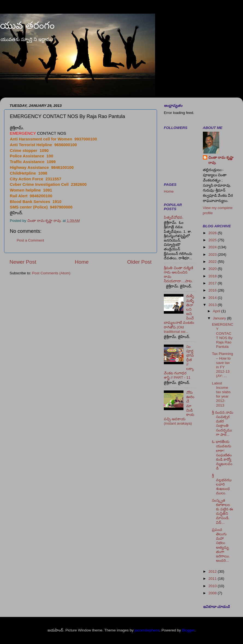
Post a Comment (30, 240)
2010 (213, 586)
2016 (213, 290)
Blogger (188, 630)
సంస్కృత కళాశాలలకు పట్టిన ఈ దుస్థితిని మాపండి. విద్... (222, 511)
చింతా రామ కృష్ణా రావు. (221, 160)
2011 (213, 579)
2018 (213, 276)
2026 (213, 233)
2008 (213, 593)
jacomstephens (147, 630)
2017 (213, 283)
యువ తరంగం (27, 25)
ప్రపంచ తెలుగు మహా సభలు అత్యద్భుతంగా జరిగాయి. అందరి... (221, 545)
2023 (213, 255)
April (217, 311)
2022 (213, 262)
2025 (213, 240)
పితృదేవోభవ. (174, 217)
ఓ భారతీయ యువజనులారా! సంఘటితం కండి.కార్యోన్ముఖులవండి (222, 455)
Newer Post (23, 262)
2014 (213, 298)
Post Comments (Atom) (51, 273)
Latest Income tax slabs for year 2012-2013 (221, 394)
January (220, 318)
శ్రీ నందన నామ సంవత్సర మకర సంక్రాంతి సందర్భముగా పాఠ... (223, 424)
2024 (213, 247)
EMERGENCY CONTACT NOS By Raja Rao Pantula (223, 336)
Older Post (139, 262)
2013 (213, 305)
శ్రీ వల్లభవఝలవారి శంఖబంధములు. (222, 484)
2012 (213, 571)
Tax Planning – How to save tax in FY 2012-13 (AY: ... (222, 365)
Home (82, 262)
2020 (213, 269)
